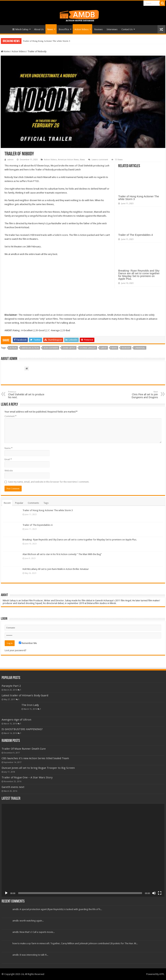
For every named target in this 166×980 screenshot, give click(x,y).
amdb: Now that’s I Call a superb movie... (34, 932)
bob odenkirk (51, 348)
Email (8, 459)
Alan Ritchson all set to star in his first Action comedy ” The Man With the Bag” (62, 554)
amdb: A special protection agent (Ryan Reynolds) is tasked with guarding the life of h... (57, 909)
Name (8, 448)
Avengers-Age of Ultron (16, 720)
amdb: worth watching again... (28, 921)
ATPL (162, 974)
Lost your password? (16, 650)
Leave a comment (100, 160)
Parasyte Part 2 (11, 686)
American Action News (68, 160)
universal (140, 348)
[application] (83, 850)
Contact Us (127, 29)
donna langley (88, 348)
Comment (10, 416)
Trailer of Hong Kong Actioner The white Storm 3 (46, 41)
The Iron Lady (30, 705)
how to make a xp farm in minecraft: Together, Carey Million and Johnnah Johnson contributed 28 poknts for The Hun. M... (75, 943)
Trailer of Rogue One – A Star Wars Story (27, 777)
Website (9, 471)
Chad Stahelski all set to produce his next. (27, 395)
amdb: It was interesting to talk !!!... (30, 955)
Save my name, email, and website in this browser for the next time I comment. (49, 482)
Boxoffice (64, 29)
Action (13, 348)
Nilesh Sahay (20, 29)
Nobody (126, 348)
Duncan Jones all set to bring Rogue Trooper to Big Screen (38, 768)
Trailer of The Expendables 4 (136, 235)
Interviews (112, 29)
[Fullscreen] (160, 893)
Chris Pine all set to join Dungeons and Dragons (139, 395)
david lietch (69, 348)
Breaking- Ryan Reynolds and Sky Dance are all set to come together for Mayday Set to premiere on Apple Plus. (139, 275)
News (50, 29)
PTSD (36, 181)
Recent (7, 503)
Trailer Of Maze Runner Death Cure (24, 749)
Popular (19, 503)
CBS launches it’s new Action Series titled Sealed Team (35, 758)
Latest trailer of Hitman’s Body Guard (25, 695)
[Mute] (154, 893)
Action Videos (82, 29)
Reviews (99, 29)
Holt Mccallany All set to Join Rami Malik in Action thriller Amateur (56, 569)
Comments (33, 503)
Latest (104, 348)
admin (10, 160)
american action (30, 348)
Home (6, 29)
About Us (39, 29)
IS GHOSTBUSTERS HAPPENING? (22, 729)
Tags (46, 503)
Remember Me (28, 643)
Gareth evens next (13, 787)
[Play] (6, 893)
